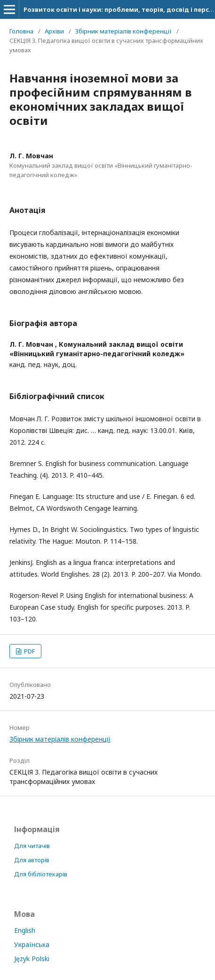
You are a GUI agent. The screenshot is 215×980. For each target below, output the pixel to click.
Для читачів (32, 846)
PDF (29, 651)
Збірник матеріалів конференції (123, 31)
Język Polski (32, 959)
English (25, 930)
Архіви (54, 31)
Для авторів (32, 860)
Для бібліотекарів (41, 874)
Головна (21, 31)
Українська (32, 944)
